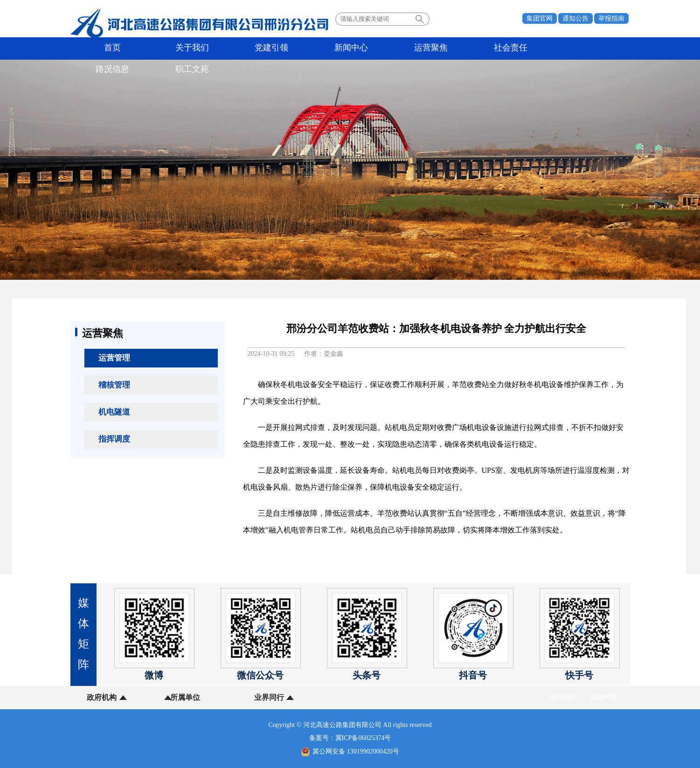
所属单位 (160, 697)
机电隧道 (114, 412)
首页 (100, 48)
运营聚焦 (322, 48)
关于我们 (156, 48)
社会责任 (378, 48)
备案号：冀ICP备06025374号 (350, 738)
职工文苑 (489, 48)
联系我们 (564, 697)
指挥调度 (114, 439)
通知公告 (575, 18)
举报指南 (611, 18)
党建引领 (211, 48)
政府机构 (102, 697)
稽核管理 (114, 385)
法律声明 (603, 697)
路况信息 (433, 48)
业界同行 (218, 697)
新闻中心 (267, 48)
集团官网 (540, 18)
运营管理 (114, 358)
